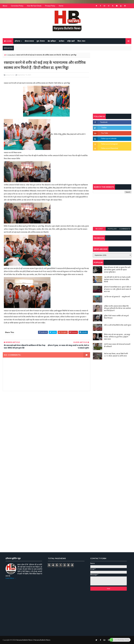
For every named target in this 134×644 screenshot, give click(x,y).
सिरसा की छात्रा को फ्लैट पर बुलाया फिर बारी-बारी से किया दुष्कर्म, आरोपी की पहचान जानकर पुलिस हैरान (117, 270)
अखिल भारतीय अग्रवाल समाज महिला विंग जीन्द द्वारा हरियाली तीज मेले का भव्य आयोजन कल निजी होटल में (117, 308)
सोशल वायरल (29, 41)
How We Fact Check (34, 6)
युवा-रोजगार (41, 41)
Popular (112, 229)
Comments (125, 229)
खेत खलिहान (52, 41)
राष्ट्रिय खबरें (71, 41)
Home (61, 6)
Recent (99, 229)
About (5, 6)
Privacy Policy (50, 6)
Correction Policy (17, 6)
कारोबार (62, 41)
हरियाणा (17, 41)
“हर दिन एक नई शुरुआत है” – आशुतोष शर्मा (117, 297)
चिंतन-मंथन (81, 41)
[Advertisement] (46, 417)
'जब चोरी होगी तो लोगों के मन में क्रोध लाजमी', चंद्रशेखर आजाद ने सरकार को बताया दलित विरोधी (117, 279)
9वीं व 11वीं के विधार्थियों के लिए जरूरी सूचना (118, 325)
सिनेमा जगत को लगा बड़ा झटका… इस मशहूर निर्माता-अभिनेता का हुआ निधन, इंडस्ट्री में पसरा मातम (117, 337)
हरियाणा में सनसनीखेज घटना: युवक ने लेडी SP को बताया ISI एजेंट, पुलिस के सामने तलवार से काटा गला (118, 289)
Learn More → (11, 578)
